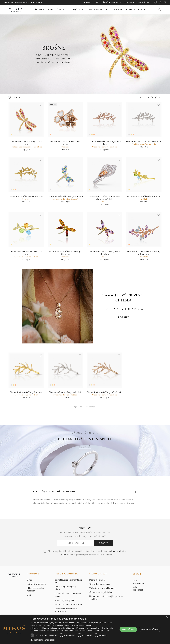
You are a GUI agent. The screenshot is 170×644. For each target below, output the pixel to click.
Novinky (87, 3)
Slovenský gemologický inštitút (65, 588)
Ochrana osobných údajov (101, 592)
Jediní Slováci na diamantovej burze (68, 581)
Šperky (60, 10)
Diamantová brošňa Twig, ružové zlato (105, 392)
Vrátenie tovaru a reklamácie (102, 588)
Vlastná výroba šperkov (65, 601)
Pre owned (129, 3)
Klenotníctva (143, 3)
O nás (97, 3)
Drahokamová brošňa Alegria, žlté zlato (26, 143)
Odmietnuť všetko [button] (150, 629)
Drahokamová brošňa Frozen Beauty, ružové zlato (144, 253)
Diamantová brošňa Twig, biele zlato (65, 392)
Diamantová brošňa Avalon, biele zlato (144, 142)
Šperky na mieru (44, 10)
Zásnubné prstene (99, 10)
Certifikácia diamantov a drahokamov (66, 610)
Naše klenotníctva (139, 582)
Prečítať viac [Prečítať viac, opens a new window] (105, 631)
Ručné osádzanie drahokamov (68, 605)
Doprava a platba (97, 580)
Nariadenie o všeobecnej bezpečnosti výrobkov (106, 598)
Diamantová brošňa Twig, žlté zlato (26, 392)
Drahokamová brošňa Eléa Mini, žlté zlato (26, 253)
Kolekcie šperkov (136, 10)
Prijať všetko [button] (128, 629)
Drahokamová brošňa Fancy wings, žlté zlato (65, 253)
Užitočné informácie (111, 3)
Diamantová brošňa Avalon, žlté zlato (26, 197)
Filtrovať (18, 98)
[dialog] (85, 629)
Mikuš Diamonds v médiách (36, 590)
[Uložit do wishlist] (41, 105)
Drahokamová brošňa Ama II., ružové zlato (65, 143)
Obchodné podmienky (100, 584)
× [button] (167, 617)
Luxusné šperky (76, 10)
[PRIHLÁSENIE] (160, 2)
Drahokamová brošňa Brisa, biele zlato (65, 197)
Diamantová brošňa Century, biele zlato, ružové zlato (105, 198)
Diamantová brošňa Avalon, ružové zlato (105, 143)
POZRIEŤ (124, 317)
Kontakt (137, 574)
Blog (29, 595)
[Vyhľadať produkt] (160, 10)
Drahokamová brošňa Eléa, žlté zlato (144, 197)
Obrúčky (117, 10)
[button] (73, 640)
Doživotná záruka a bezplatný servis (68, 595)
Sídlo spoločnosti (138, 589)
